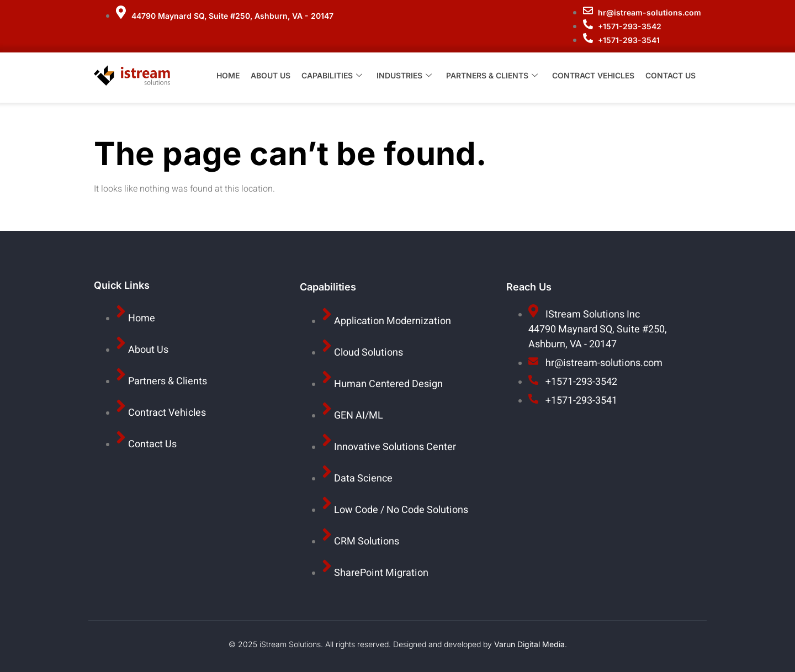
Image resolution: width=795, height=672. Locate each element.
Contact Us (671, 77)
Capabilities (332, 77)
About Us (271, 77)
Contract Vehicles (593, 77)
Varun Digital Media (529, 644)
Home (228, 77)
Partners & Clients (492, 77)
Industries (404, 77)
